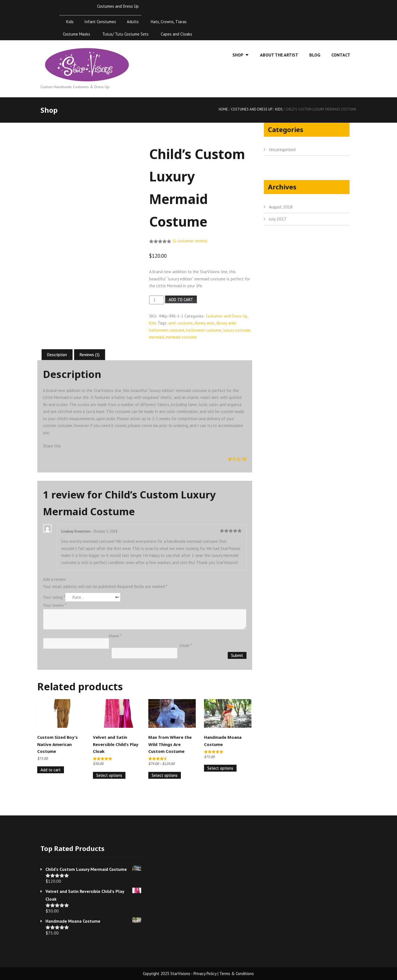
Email (186, 645)
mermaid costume (181, 337)
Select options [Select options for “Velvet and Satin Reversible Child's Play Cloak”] (109, 775)
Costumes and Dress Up (118, 6)
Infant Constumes (100, 22)
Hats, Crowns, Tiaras (169, 22)
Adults (133, 22)
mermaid (157, 337)
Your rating (54, 597)
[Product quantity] (157, 300)
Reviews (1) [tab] (90, 355)
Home (223, 109)
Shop (238, 55)
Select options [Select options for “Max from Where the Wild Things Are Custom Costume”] (165, 775)
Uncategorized (282, 149)
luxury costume (237, 330)
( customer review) (190, 241)
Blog (315, 55)
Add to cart (181, 300)
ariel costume (181, 323)
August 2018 (281, 207)
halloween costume (204, 330)
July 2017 (278, 219)
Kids (70, 22)
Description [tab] (57, 355)
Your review (55, 605)
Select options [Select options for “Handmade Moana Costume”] (220, 768)
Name (115, 636)
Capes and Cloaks (176, 34)
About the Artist (279, 55)
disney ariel (204, 323)
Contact (341, 55)
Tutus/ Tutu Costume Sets (125, 34)
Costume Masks (77, 34)
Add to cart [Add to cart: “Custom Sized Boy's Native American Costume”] (51, 770)
